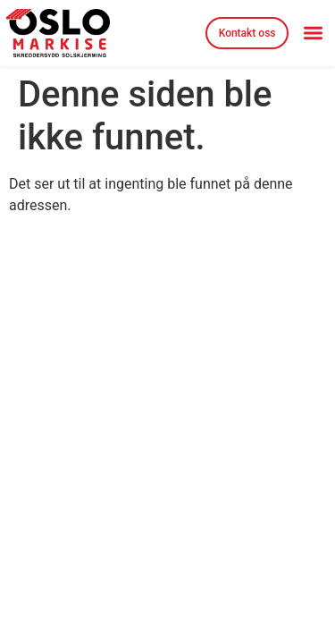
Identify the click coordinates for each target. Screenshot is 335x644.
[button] (313, 34)
